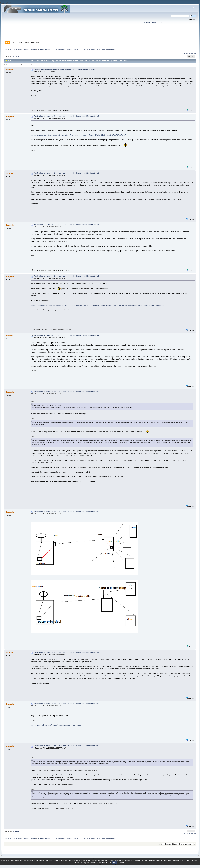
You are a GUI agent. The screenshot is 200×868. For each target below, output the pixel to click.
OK (114, 863)
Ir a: (161, 844)
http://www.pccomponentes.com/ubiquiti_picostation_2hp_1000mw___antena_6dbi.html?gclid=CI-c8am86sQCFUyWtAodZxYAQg (79, 135)
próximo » (193, 53)
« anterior (186, 53)
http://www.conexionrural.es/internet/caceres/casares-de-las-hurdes (56, 725)
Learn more (122, 863)
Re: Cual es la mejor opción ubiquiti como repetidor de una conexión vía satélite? (66, 116)
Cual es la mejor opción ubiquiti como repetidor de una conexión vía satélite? (65, 69)
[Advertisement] (100, 35)
